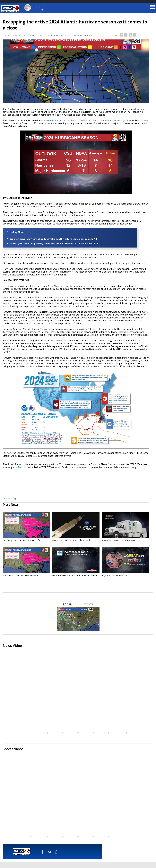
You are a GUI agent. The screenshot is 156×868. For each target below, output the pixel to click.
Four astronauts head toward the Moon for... (73, 540)
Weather (33, 35)
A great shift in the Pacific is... (115, 575)
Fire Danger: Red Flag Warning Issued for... (22, 540)
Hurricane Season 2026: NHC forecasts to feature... (75, 575)
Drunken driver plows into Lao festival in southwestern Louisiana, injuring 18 (53, 239)
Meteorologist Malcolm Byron (80, 35)
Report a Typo (10, 498)
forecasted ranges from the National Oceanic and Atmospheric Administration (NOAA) (86, 120)
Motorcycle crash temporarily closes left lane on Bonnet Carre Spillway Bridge (54, 243)
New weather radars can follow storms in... (121, 540)
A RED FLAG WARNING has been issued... (22, 575)
